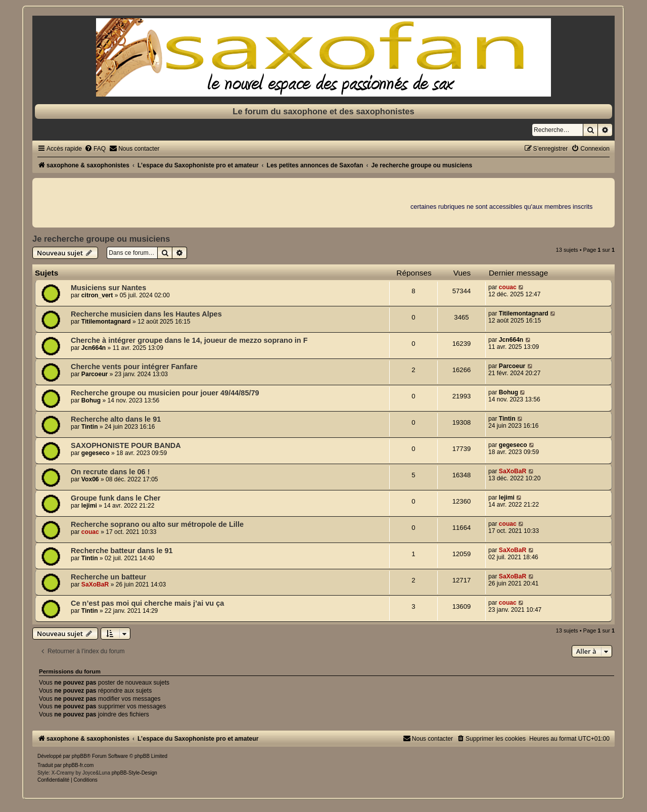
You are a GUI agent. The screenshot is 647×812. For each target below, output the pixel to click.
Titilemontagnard (106, 322)
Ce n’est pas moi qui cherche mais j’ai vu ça (147, 603)
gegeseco (96, 453)
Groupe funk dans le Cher (115, 498)
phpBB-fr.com (79, 765)
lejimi (89, 506)
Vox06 (90, 479)
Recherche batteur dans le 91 (122, 551)
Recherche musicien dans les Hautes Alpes (146, 314)
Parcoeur (95, 374)
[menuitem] (95, 149)
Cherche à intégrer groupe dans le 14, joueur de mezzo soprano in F (189, 340)
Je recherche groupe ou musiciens (101, 239)
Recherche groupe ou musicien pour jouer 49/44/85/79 (165, 393)
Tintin (90, 427)
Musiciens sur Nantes (108, 288)
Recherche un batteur (108, 577)
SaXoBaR (513, 471)
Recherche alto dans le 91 (116, 419)
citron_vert (97, 295)
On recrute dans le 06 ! (110, 472)
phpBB (79, 756)
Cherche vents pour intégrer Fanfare (134, 367)
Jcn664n (94, 348)
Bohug (91, 400)
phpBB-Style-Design (134, 773)
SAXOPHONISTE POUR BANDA (126, 445)
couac (508, 287)
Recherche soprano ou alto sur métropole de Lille (157, 524)
